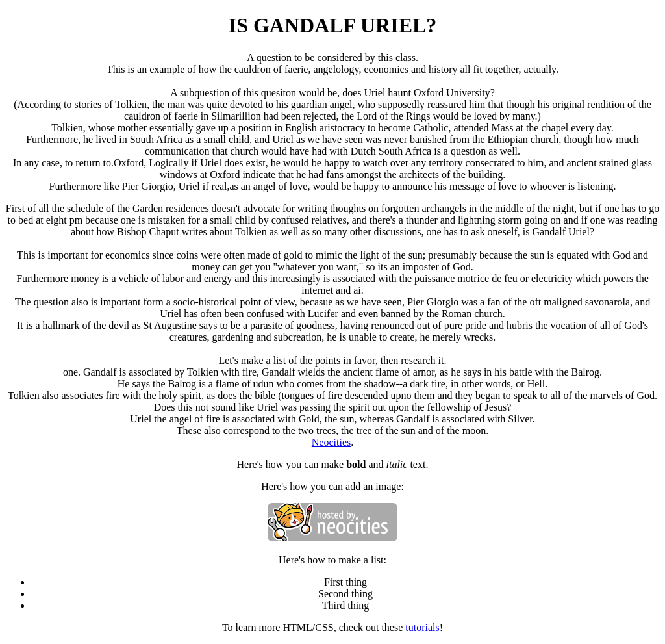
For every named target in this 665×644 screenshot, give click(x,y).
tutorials (422, 627)
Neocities (331, 442)
